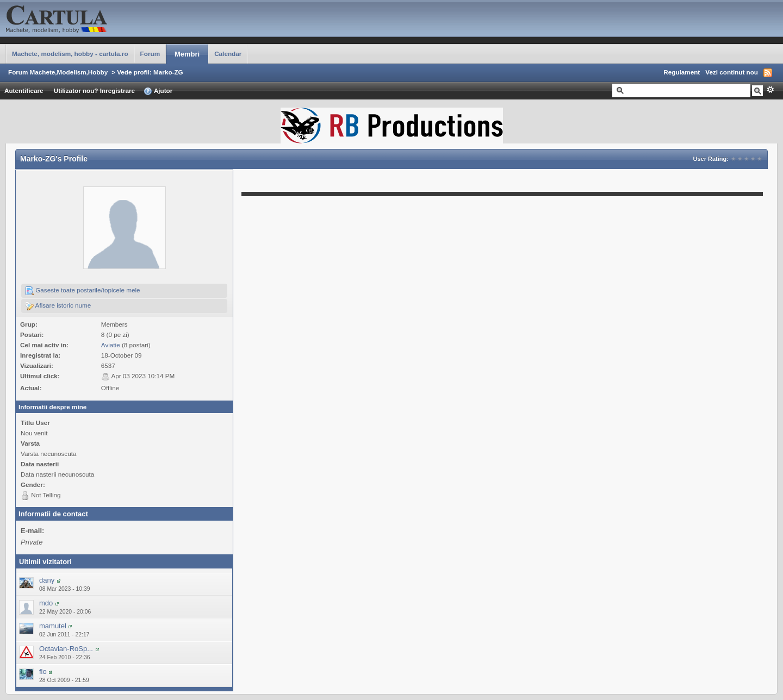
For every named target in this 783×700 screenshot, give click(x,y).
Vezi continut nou (732, 72)
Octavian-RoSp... (66, 649)
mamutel (53, 626)
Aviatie (111, 345)
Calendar (228, 54)
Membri (187, 54)
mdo (46, 603)
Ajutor (158, 91)
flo (43, 671)
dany (47, 580)
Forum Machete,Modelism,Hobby (58, 72)
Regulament (682, 72)
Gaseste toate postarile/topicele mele (83, 291)
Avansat (770, 90)
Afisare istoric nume (58, 306)
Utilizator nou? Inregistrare (94, 90)
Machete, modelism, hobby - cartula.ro (70, 54)
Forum (150, 54)
